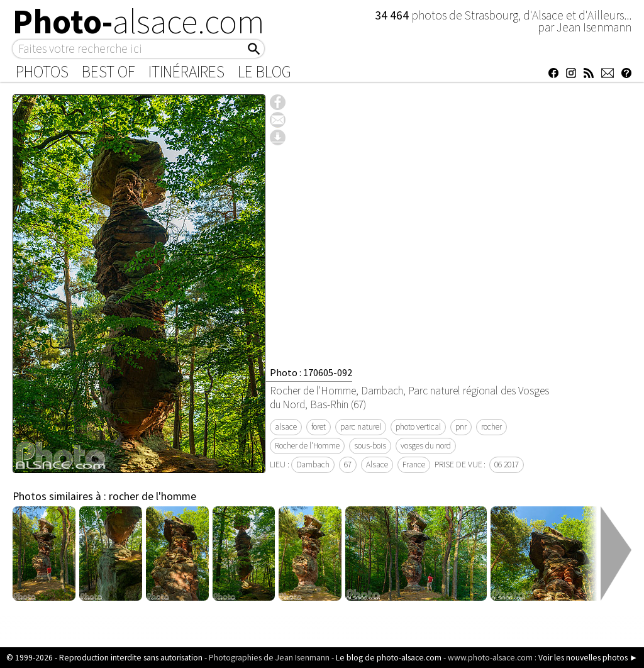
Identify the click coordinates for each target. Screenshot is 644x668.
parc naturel (361, 427)
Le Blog (264, 72)
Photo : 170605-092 (311, 372)
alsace (286, 427)
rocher (491, 427)
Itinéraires (186, 72)
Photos (42, 72)
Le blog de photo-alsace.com (389, 658)
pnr (461, 427)
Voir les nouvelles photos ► (588, 658)
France (414, 465)
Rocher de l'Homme (307, 446)
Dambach (313, 465)
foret (319, 427)
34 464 (393, 15)
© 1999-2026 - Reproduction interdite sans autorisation (104, 658)
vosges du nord (426, 446)
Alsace (377, 465)
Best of (108, 72)
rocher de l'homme (153, 496)
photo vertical (418, 427)
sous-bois (370, 446)
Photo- (139, 21)
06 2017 (507, 465)
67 (348, 465)
